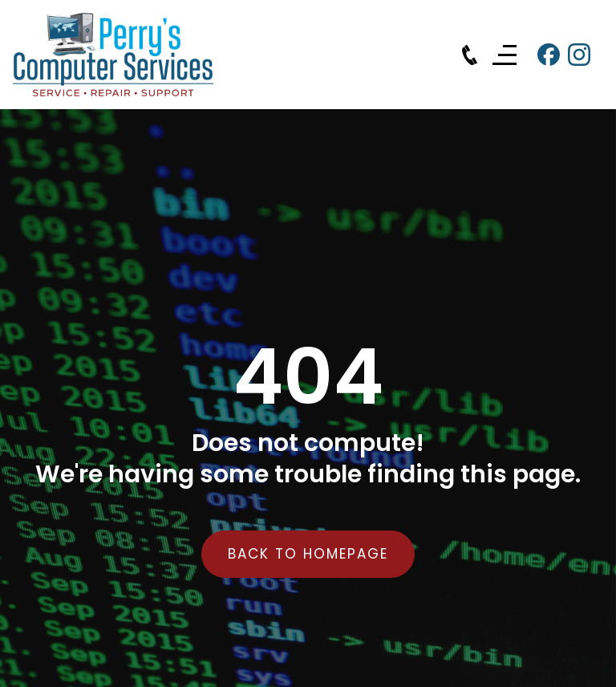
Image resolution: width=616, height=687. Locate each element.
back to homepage (308, 554)
